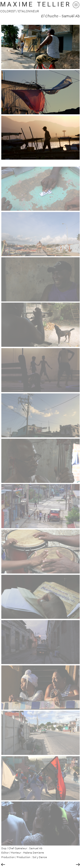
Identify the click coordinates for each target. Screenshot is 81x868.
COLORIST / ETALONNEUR (20, 11)
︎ (3, 865)
